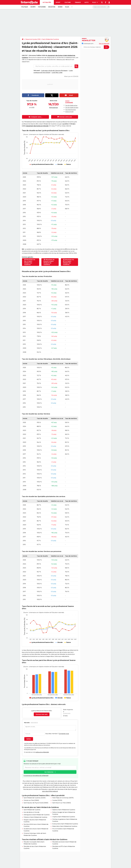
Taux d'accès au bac (71, 110)
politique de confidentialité (42, 752)
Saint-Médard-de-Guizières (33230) (35, 798)
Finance (78, 2)
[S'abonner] (96, 47)
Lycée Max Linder (57, 73)
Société (33, 7)
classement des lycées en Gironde (37, 126)
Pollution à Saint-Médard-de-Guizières (35, 817)
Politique (25, 7)
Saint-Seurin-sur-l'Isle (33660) (61, 803)
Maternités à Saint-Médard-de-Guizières (65, 826)
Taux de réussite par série (72, 108)
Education (52, 7)
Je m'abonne (49, 772)
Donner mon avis (42, 714)
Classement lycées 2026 (33, 39)
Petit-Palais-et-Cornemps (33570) (63, 798)
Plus (95, 2)
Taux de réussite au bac (71, 105)
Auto (86, 2)
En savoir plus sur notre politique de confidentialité (36, 776)
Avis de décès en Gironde (31, 812)
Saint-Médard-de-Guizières (51, 39)
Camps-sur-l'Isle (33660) (31, 800)
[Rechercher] (101, 7)
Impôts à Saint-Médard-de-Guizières (64, 817)
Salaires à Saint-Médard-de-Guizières (64, 810)
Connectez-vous (64, 734)
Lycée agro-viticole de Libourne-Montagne (54, 71)
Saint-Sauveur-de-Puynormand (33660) (36, 803)
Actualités (47, 2)
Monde (60, 7)
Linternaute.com (88, 44)
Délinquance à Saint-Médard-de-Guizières (37, 815)
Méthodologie (53, 108)
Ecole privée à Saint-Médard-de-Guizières (65, 824)
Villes (67, 7)
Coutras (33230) (57, 800)
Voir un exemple (104, 44)
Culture (68, 2)
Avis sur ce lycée (69, 112)
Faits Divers (42, 7)
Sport (58, 2)
